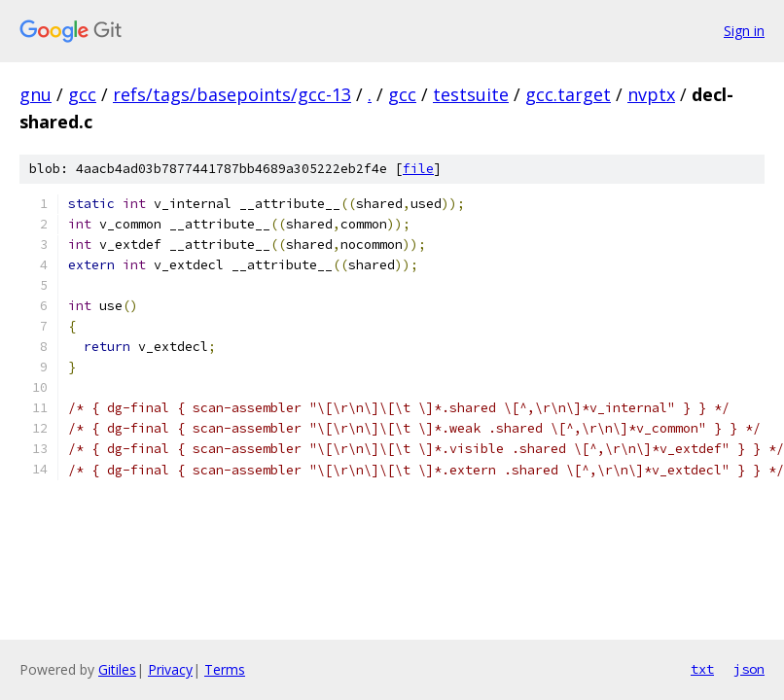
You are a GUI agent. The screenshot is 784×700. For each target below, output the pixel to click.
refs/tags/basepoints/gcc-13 (232, 94)
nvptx (651, 94)
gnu (36, 94)
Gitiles (117, 669)
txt (702, 669)
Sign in (744, 31)
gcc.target (568, 94)
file (418, 169)
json (749, 669)
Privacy (170, 669)
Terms (225, 669)
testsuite (471, 94)
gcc (82, 94)
